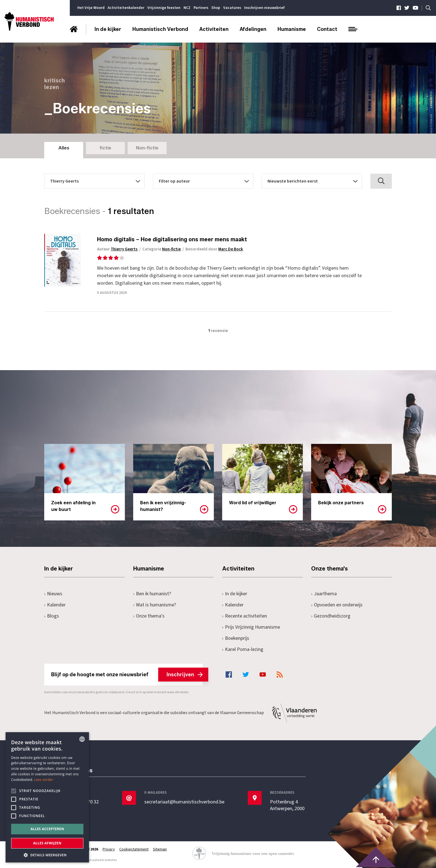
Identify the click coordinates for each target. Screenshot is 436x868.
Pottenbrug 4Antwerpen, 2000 (287, 805)
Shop (216, 8)
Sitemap (160, 849)
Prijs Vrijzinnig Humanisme (251, 627)
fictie (105, 148)
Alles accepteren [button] (47, 829)
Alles (64, 148)
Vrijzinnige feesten (164, 8)
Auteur (117, 249)
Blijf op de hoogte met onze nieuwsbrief (127, 675)
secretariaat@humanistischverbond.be (184, 802)
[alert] (47, 797)
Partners (201, 8)
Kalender (55, 605)
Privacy (109, 849)
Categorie (162, 249)
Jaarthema (324, 594)
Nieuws (53, 594)
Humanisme (292, 29)
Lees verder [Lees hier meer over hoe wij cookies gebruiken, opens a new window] (44, 780)
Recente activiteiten (245, 616)
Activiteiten (214, 29)
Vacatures (232, 8)
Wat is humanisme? (155, 605)
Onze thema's (149, 616)
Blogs (52, 616)
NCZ (187, 8)
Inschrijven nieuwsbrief (264, 8)
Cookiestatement (134, 849)
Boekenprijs (236, 638)
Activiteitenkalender (126, 8)
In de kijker (108, 29)
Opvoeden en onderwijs (337, 605)
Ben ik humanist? (152, 594)
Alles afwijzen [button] (47, 843)
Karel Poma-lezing (243, 649)
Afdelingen (253, 29)
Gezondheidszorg (331, 616)
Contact (327, 29)
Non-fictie (147, 148)
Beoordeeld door (214, 249)
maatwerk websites (103, 860)
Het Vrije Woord (91, 8)
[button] (47, 855)
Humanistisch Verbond (160, 29)
